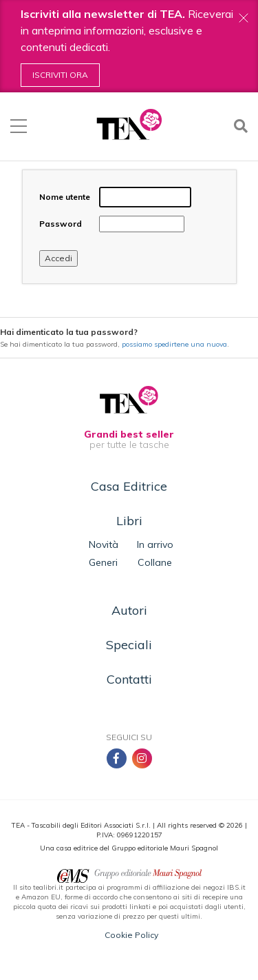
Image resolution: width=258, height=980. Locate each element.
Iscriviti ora (60, 75)
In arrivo (155, 544)
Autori (129, 610)
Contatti (129, 679)
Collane (155, 562)
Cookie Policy (131, 935)
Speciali (129, 645)
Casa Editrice (129, 486)
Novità (104, 544)
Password (61, 224)
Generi (103, 562)
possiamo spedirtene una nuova (174, 344)
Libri (129, 521)
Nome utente (65, 197)
